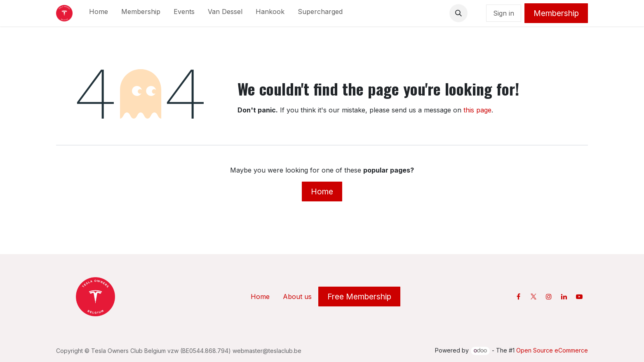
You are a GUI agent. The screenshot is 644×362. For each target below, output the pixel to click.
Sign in (504, 13)
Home (322, 192)
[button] (458, 13)
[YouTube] (579, 297)
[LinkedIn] (564, 297)
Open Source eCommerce (552, 350)
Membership (556, 13)
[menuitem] (99, 13)
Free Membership (359, 297)
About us (297, 297)
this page (477, 110)
